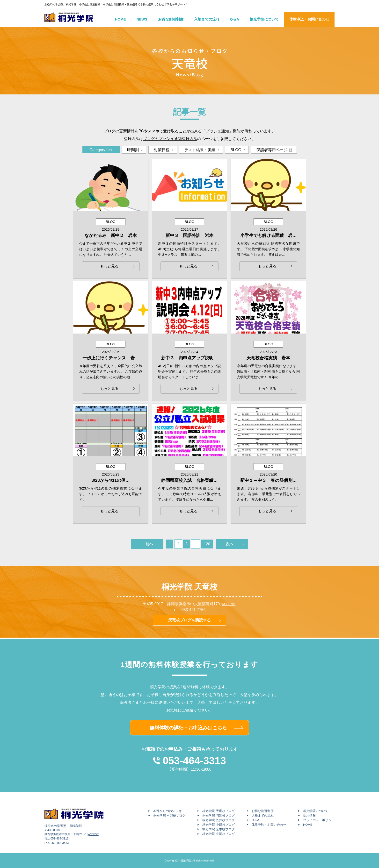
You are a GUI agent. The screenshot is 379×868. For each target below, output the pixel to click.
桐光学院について (264, 19)
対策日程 (162, 150)
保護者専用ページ (272, 150)
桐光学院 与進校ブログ (219, 815)
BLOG (236, 150)
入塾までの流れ (207, 19)
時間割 (133, 150)
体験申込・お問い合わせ (309, 19)
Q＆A (235, 19)
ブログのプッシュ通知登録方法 (170, 139)
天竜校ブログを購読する (189, 620)
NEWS (142, 19)
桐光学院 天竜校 (190, 587)
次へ (230, 544)
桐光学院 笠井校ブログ (219, 820)
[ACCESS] (229, 604)
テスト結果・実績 (200, 150)
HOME (120, 19)
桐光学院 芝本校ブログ (219, 829)
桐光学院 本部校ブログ (169, 815)
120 (207, 544)
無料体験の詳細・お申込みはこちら (188, 728)
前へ (149, 544)
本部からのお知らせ (167, 811)
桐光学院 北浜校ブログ (219, 834)
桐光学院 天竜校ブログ (219, 811)
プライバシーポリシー (319, 820)
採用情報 (309, 815)
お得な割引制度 (171, 19)
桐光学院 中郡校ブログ (219, 825)
